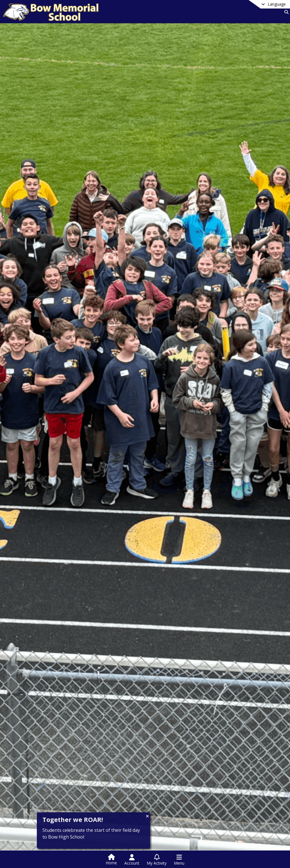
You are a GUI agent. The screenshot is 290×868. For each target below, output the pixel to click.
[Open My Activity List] (157, 860)
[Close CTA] (147, 816)
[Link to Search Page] (285, 12)
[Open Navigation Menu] (179, 860)
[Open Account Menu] (132, 860)
